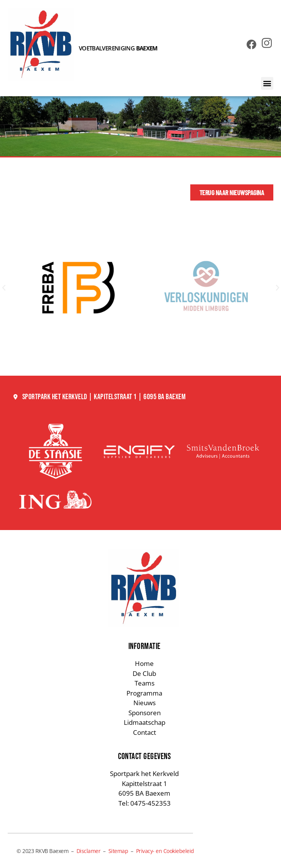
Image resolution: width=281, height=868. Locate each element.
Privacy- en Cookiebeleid (165, 851)
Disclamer (89, 851)
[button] (267, 83)
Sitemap (118, 851)
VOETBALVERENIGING (118, 48)
